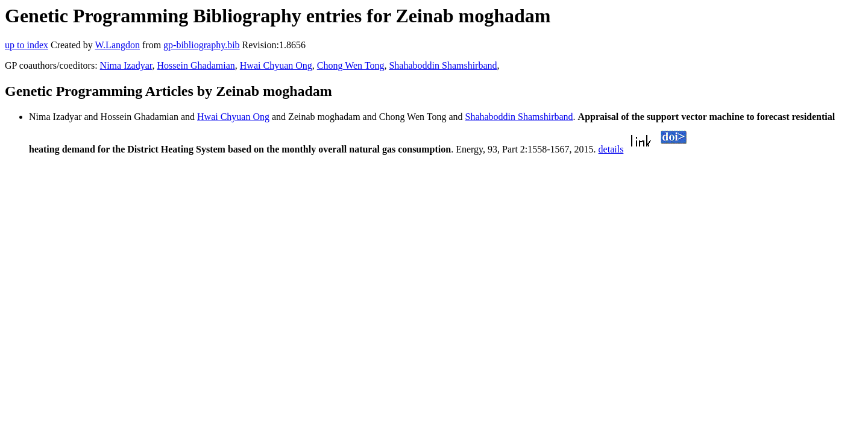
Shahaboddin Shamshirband (443, 65)
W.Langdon (117, 45)
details (611, 149)
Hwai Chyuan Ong (276, 65)
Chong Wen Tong (351, 65)
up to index (27, 45)
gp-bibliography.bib (202, 45)
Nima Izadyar (126, 65)
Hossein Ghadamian (196, 65)
